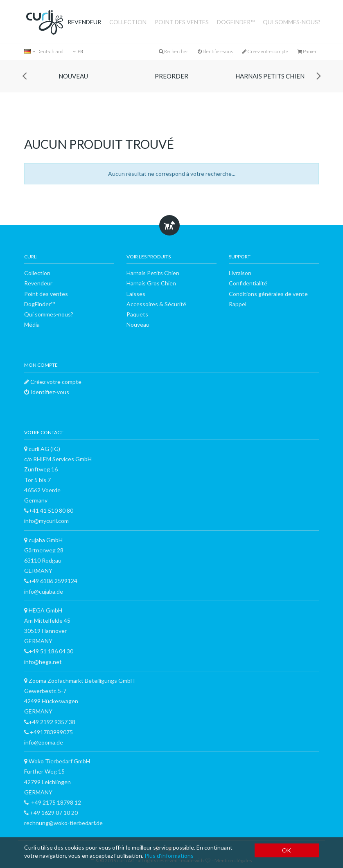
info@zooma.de (44, 742)
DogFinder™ (236, 22)
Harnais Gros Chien (151, 283)
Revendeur (84, 22)
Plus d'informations (169, 856)
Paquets (137, 314)
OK (287, 850)
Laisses (136, 294)
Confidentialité (248, 283)
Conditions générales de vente (268, 294)
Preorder (171, 76)
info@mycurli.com (46, 521)
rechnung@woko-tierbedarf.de (63, 823)
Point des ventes (182, 22)
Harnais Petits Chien (270, 76)
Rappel (238, 304)
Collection (128, 22)
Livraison (240, 273)
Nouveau (73, 76)
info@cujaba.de (44, 591)
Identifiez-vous (215, 51)
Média (32, 324)
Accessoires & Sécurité (156, 304)
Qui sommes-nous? (292, 22)
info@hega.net (43, 662)
